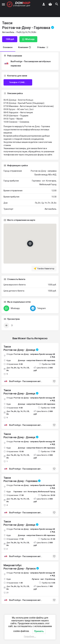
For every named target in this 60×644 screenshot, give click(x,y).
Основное (8, 47)
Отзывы (43, 47)
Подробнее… (30, 636)
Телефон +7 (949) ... (18, 82)
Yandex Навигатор (44, 269)
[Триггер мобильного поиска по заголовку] (57, 4)
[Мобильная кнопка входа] (44, 4)
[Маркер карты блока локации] (30, 244)
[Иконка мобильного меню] (3, 4)
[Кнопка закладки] (54, 381)
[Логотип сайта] (19, 4)
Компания (24, 47)
